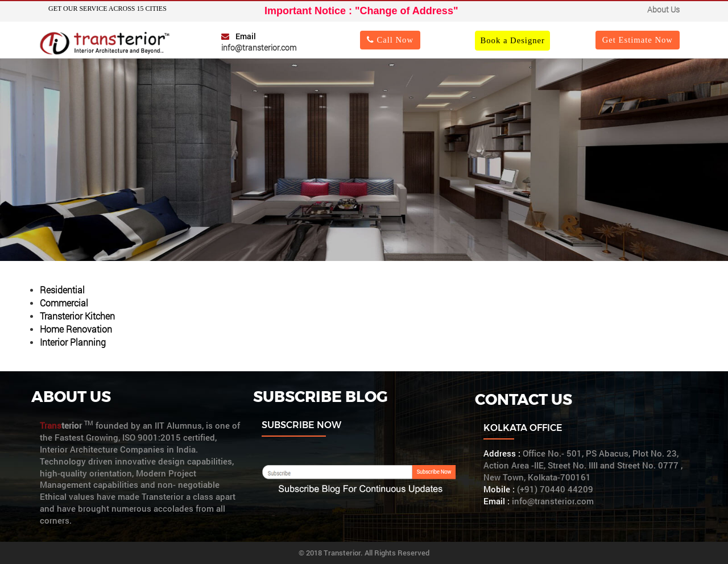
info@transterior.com (259, 47)
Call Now (390, 40)
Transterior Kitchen (77, 316)
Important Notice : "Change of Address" (361, 11)
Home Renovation (76, 329)
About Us (663, 9)
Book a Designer (512, 40)
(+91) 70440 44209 (555, 489)
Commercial (64, 303)
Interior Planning (73, 342)
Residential (62, 290)
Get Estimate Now (638, 40)
